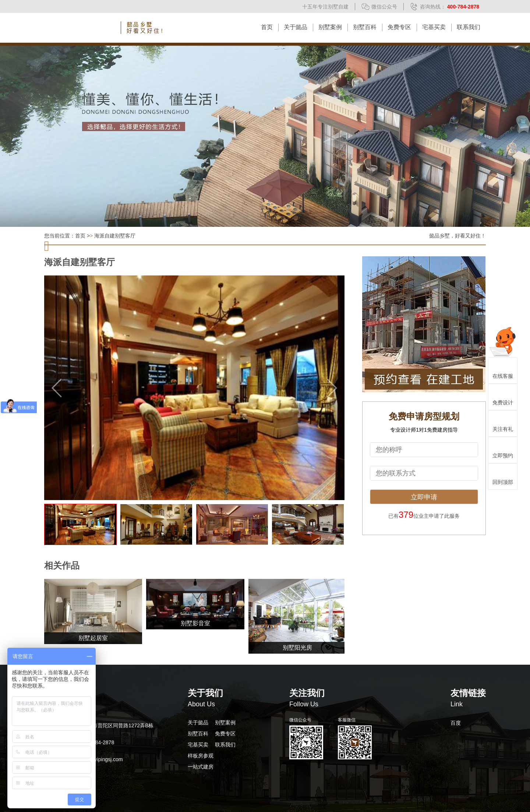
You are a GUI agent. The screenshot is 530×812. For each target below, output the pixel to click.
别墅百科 (365, 27)
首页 (267, 27)
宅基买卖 (434, 27)
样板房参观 (201, 756)
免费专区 (399, 27)
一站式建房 (201, 767)
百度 (456, 723)
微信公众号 (384, 7)
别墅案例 (330, 27)
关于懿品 (296, 27)
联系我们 (469, 27)
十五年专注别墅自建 (325, 7)
